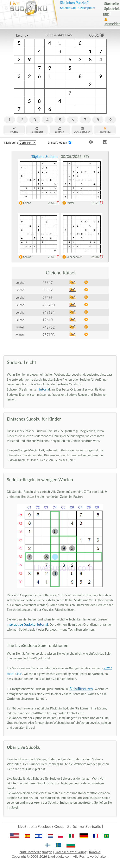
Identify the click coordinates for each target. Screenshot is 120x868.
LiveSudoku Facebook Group (41, 826)
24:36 (97, 257)
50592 (48, 290)
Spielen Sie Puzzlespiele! (77, 8)
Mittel (67, 203)
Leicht (21, 35)
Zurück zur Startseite (84, 826)
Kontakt (95, 852)
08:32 (54, 203)
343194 (49, 312)
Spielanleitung (112, 11)
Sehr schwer (71, 257)
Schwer (25, 257)
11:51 (97, 203)
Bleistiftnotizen (81, 689)
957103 (49, 335)
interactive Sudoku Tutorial (27, 624)
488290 (49, 305)
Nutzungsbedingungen (36, 852)
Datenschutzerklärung (71, 852)
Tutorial (44, 389)
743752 (49, 327)
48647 (48, 283)
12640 (48, 320)
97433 (48, 298)
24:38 (54, 257)
